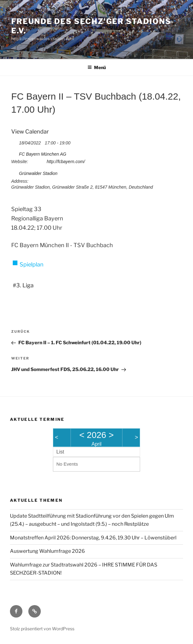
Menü (97, 67)
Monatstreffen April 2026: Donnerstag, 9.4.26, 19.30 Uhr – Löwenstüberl (93, 538)
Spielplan (32, 264)
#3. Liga (23, 285)
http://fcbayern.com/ (66, 162)
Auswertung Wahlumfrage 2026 (47, 551)
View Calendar (30, 132)
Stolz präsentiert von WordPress (42, 629)
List (60, 452)
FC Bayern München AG (43, 154)
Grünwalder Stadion (38, 173)
